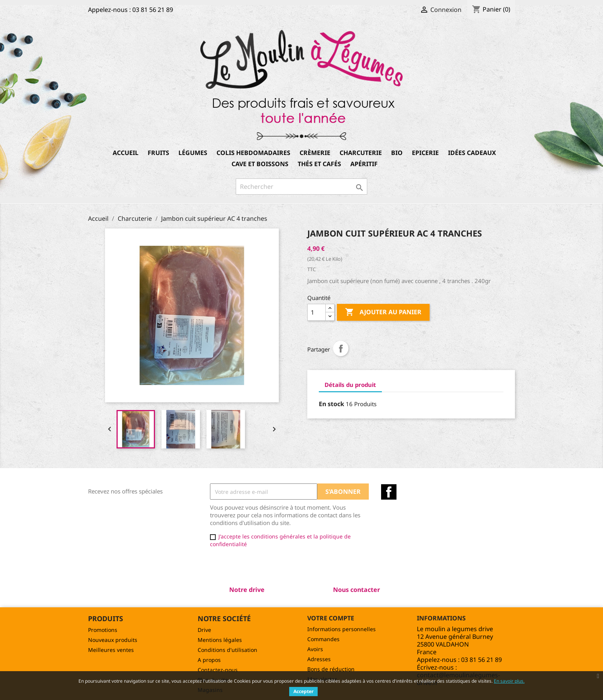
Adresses (319, 659)
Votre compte (331, 618)
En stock (331, 404)
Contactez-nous (218, 670)
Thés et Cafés (319, 164)
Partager (341, 348)
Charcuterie (361, 153)
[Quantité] (316, 312)
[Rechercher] (301, 187)
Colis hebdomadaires (253, 153)
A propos (209, 660)
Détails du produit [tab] (350, 385)
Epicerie (425, 153)
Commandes (323, 639)
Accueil (126, 153)
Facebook (389, 492)
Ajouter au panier (383, 312)
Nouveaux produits (113, 640)
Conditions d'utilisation (227, 650)
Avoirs (315, 649)
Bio (397, 153)
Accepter (303, 691)
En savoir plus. (509, 681)
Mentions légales (220, 640)
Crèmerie (315, 153)
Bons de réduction (331, 669)
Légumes (193, 153)
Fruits (158, 153)
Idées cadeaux (472, 153)
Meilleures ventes (111, 650)
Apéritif (364, 164)
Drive (204, 630)
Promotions (103, 630)
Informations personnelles (341, 629)
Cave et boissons (260, 164)
